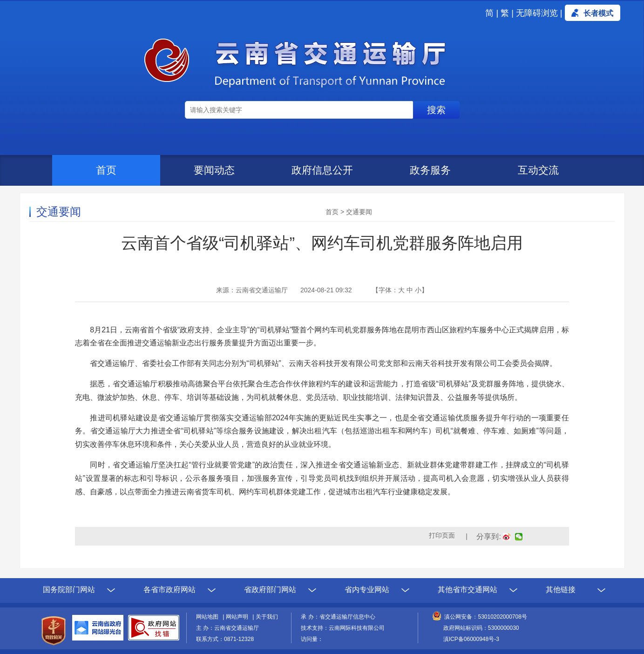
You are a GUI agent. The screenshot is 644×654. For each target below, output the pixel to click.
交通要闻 (359, 212)
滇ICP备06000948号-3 (471, 639)
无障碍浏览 (537, 13)
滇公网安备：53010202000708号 (485, 617)
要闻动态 (214, 170)
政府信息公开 (322, 170)
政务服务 (430, 170)
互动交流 (538, 170)
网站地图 (209, 617)
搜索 (436, 110)
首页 (106, 170)
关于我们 (267, 617)
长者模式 (598, 13)
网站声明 (238, 617)
